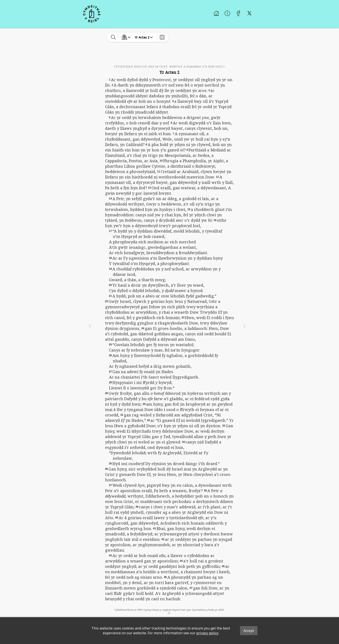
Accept (249, 631)
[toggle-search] (113, 37)
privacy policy (207, 633)
